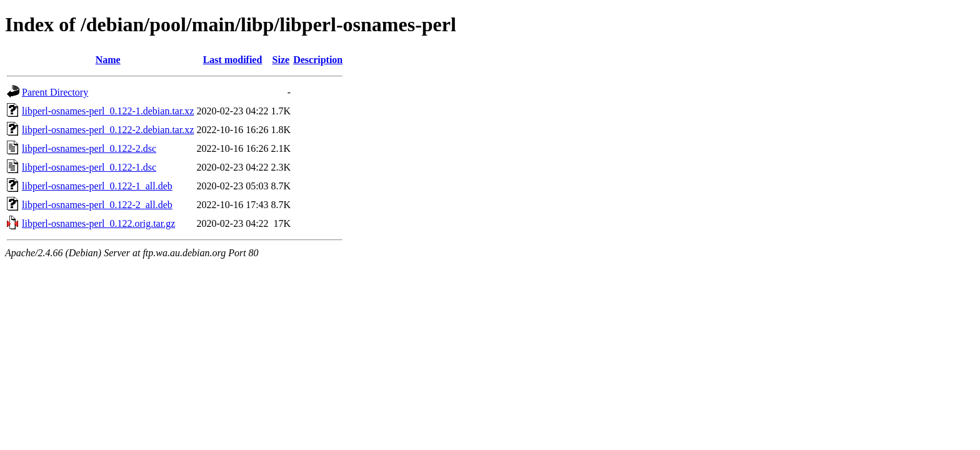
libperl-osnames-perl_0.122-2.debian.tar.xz (108, 130)
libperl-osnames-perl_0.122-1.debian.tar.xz (108, 111)
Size (281, 60)
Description (318, 60)
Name (108, 60)
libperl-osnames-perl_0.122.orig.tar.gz (98, 223)
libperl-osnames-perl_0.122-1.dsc (89, 167)
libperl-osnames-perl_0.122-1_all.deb (97, 186)
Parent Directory (55, 92)
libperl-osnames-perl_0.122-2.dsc (89, 148)
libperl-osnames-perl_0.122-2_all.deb (97, 205)
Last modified (233, 60)
